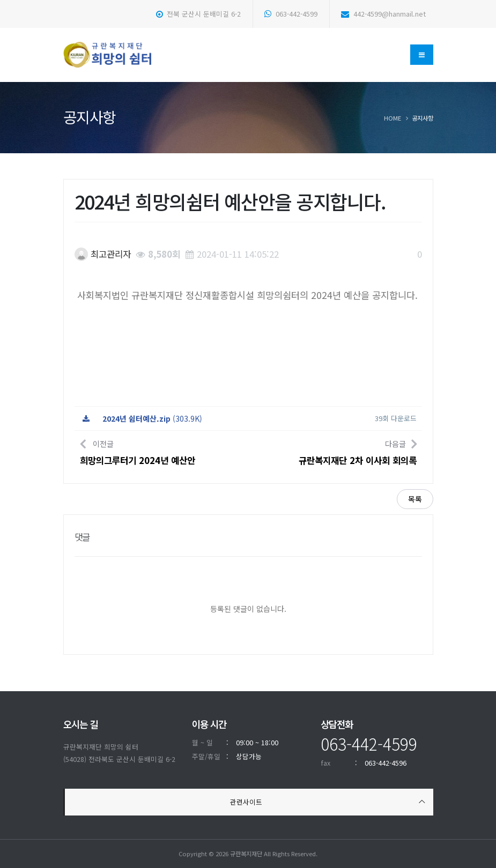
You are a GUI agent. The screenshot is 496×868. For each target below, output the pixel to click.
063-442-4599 (291, 14)
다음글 (358, 451)
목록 (415, 499)
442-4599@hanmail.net (383, 14)
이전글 (138, 451)
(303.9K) (142, 418)
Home (393, 118)
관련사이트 (246, 802)
